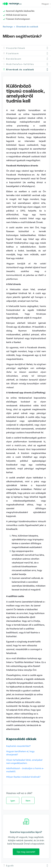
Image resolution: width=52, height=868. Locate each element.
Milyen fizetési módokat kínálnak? (23, 777)
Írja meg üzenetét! (26, 852)
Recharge (8, 26)
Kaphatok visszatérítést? (18, 746)
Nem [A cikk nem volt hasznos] (28, 800)
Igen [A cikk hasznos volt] (13, 800)
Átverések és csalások (27, 26)
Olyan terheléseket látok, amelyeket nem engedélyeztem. (24, 761)
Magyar (46, 4)
